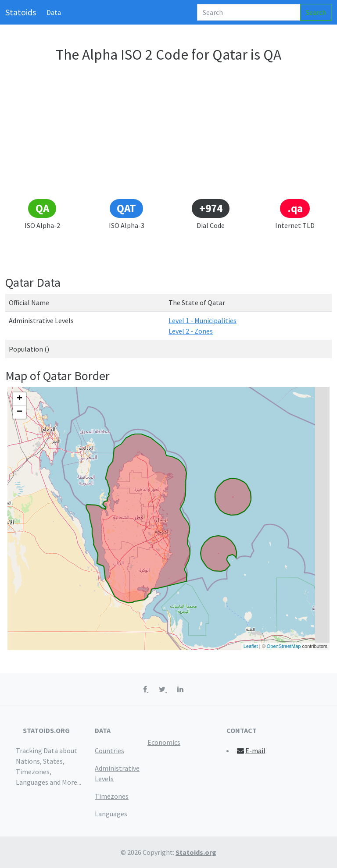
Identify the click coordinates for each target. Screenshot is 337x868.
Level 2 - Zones (191, 331)
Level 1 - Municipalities (203, 320)
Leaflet (251, 646)
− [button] (20, 412)
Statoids (21, 12)
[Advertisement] (168, 132)
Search (316, 12)
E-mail (251, 751)
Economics (164, 742)
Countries (109, 751)
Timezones (112, 796)
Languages (111, 814)
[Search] (249, 12)
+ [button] (20, 399)
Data (54, 12)
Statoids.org (196, 852)
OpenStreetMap (284, 646)
